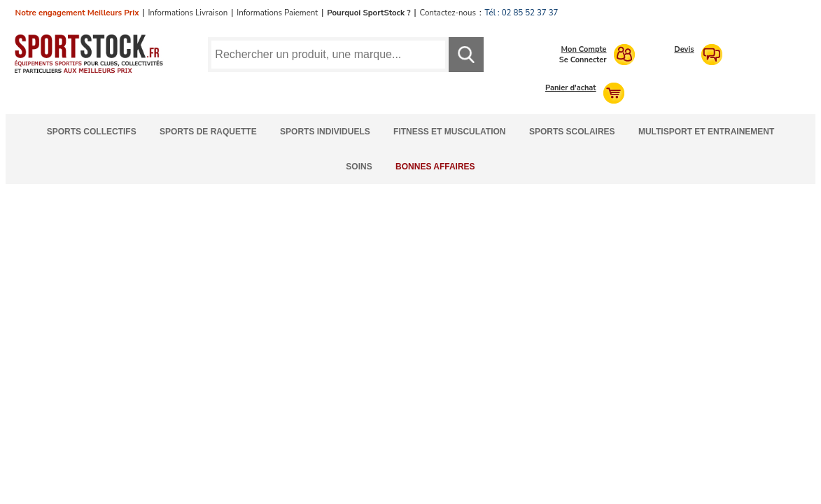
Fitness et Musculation (449, 132)
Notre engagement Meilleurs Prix (77, 13)
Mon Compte (584, 49)
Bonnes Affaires (435, 167)
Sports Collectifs (92, 132)
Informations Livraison (188, 13)
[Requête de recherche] (328, 55)
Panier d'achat (571, 88)
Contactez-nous (448, 13)
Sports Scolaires (572, 132)
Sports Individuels (325, 132)
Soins (359, 167)
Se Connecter (583, 60)
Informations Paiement (277, 13)
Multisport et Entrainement (706, 132)
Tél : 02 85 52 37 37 (522, 13)
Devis (684, 49)
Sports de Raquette (208, 132)
